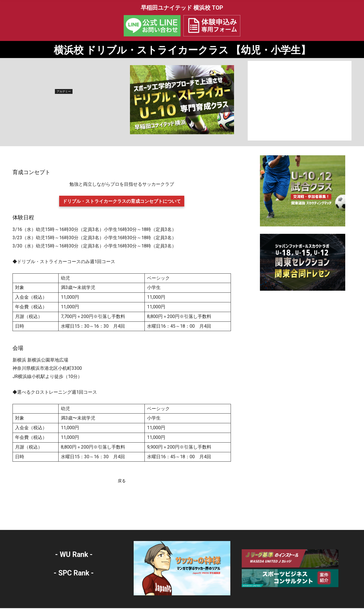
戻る (122, 482)
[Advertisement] (300, 102)
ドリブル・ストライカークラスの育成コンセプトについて (122, 202)
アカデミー (64, 92)
